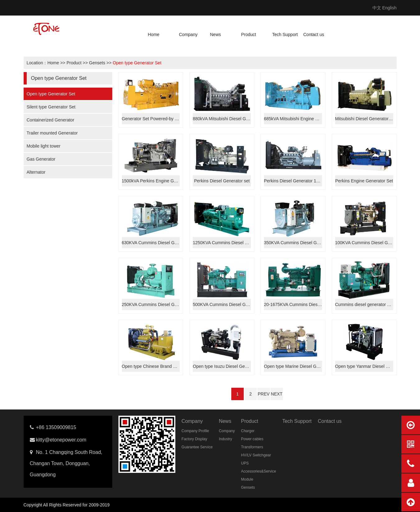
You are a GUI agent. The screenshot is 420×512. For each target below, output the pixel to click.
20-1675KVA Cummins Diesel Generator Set (307, 304)
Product (249, 34)
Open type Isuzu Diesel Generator (226, 366)
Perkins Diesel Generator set (222, 181)
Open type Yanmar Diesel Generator (370, 366)
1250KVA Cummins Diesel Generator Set (232, 243)
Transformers (252, 447)
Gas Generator (41, 159)
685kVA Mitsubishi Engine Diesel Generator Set (310, 119)
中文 (377, 8)
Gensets (97, 63)
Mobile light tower (44, 146)
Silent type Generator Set (51, 107)
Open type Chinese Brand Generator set (161, 366)
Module (247, 479)
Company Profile (195, 431)
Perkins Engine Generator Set (364, 181)
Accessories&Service (258, 471)
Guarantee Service (197, 447)
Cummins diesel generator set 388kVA (372, 304)
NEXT (277, 394)
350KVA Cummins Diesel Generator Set (302, 243)
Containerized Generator (51, 120)
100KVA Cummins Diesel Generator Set (374, 243)
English (390, 8)
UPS (245, 463)
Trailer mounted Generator (52, 133)
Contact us (314, 34)
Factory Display (194, 439)
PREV (264, 394)
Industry (226, 439)
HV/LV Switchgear (256, 455)
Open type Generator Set (137, 63)
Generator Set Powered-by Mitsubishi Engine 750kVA (173, 119)
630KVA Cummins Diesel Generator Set (160, 243)
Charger (248, 431)
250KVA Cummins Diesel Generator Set (160, 304)
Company (188, 34)
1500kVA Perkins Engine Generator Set (160, 181)
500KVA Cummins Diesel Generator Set (231, 304)
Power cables (252, 439)
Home (154, 34)
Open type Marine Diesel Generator (298, 366)
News (216, 34)
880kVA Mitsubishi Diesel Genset (225, 119)
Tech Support (285, 34)
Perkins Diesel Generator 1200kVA (298, 181)
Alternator (36, 172)
